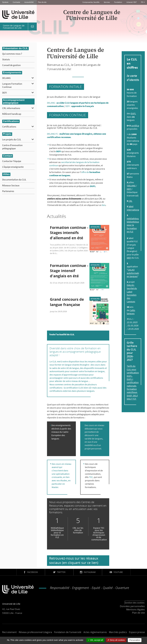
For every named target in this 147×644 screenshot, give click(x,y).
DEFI (4, 93)
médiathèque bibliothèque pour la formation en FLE (133, 225)
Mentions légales (136, 609)
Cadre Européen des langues (60, 435)
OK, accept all (95, 640)
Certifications (9, 127)
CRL (130, 201)
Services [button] (107, 2)
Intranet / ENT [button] (132, 2)
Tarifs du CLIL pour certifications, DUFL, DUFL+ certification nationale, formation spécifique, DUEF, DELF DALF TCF (134, 382)
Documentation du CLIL (14, 180)
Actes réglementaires (95, 632)
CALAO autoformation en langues (134, 273)
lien (103, 205)
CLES (81, 388)
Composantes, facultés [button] (91, 2)
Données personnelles (132, 606)
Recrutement (9, 632)
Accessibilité (29, 2)
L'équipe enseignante (13, 167)
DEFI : (80, 106)
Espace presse (137, 632)
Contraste (16, 2)
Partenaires (8, 191)
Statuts (6, 59)
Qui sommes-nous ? (12, 54)
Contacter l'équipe (12, 161)
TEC (91, 477)
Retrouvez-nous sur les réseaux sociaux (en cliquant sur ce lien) (74, 560)
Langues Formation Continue (12, 85)
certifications (138, 126)
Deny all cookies (116, 640)
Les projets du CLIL (12, 139)
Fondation (118, 2)
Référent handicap (12, 114)
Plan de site (42, 2)
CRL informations (11, 108)
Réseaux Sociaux (11, 185)
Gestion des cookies (135, 603)
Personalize (135, 640)
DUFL (133, 113)
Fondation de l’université (68, 632)
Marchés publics (118, 632)
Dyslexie (5, 2)
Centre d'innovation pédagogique (12, 147)
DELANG (6, 78)
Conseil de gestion (11, 65)
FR (142, 2)
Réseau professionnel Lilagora (35, 632)
